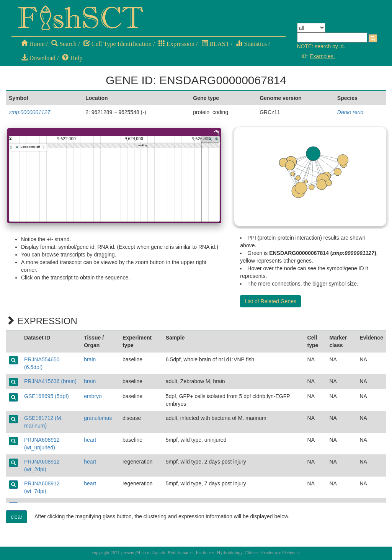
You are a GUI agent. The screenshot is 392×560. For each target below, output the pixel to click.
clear (16, 517)
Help (72, 58)
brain (90, 359)
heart (90, 440)
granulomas (98, 418)
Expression (176, 44)
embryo (93, 396)
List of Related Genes (270, 301)
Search (64, 44)
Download (38, 58)
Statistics (251, 44)
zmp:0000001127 (29, 112)
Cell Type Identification (118, 44)
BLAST (215, 44)
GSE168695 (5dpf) (47, 396)
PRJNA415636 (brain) (50, 381)
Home (33, 44)
